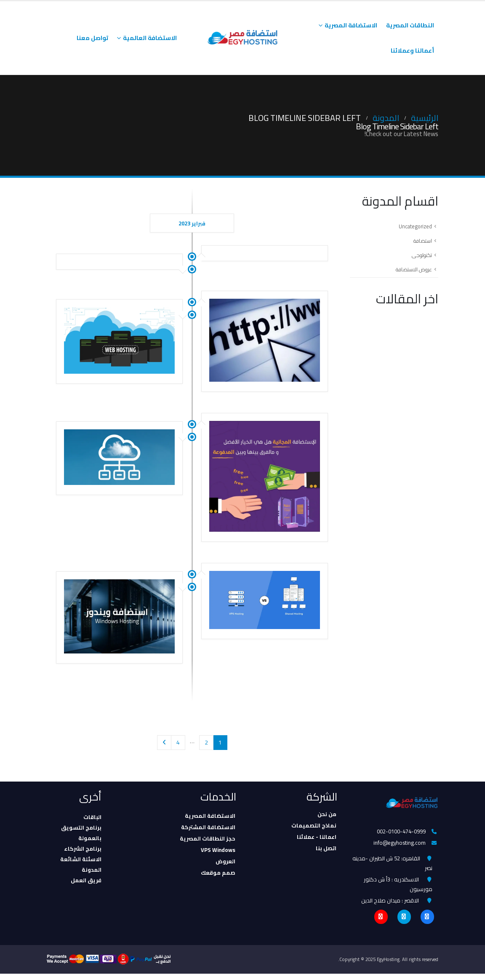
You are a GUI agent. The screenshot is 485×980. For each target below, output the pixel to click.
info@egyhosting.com (399, 844)
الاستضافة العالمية (150, 38)
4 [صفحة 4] (178, 742)
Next (164, 743)
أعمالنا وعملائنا (412, 51)
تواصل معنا (92, 38)
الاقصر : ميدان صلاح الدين (390, 906)
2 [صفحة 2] (206, 742)
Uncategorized (414, 227)
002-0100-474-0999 (401, 832)
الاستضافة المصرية (351, 25)
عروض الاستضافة (412, 273)
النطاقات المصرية (410, 25)
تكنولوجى (420, 257)
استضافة (421, 242)
